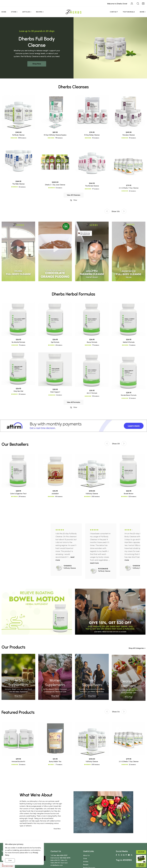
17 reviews (59, 765)
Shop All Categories (137, 651)
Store (14, 12)
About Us (86, 855)
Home (4, 12)
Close (10, 860)
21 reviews (22, 765)
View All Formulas (73, 412)
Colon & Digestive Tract (18, 494)
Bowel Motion (129, 494)
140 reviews (59, 497)
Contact (114, 12)
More (142, 12)
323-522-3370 (65, 858)
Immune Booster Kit (18, 762)
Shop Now (37, 64)
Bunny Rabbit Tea (55, 762)
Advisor (141, 852)
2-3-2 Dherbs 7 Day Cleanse (129, 762)
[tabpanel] (92, 251)
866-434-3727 (62, 855)
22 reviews (132, 765)
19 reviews (22, 388)
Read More (57, 829)
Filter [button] (73, 210)
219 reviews (22, 497)
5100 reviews (22, 180)
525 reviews (132, 497)
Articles (26, 12)
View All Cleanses (74, 205)
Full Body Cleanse (18, 177)
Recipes (39, 12)
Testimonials (129, 12)
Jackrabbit (55, 494)
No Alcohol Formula (18, 385)
